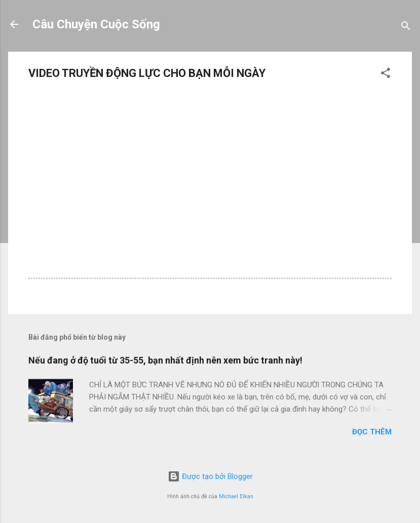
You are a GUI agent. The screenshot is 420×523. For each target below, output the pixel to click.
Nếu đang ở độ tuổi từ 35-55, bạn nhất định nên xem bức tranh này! (165, 360)
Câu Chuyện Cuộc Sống (96, 24)
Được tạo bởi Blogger (210, 476)
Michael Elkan (236, 496)
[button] (386, 75)
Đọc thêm (372, 432)
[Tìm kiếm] (406, 28)
